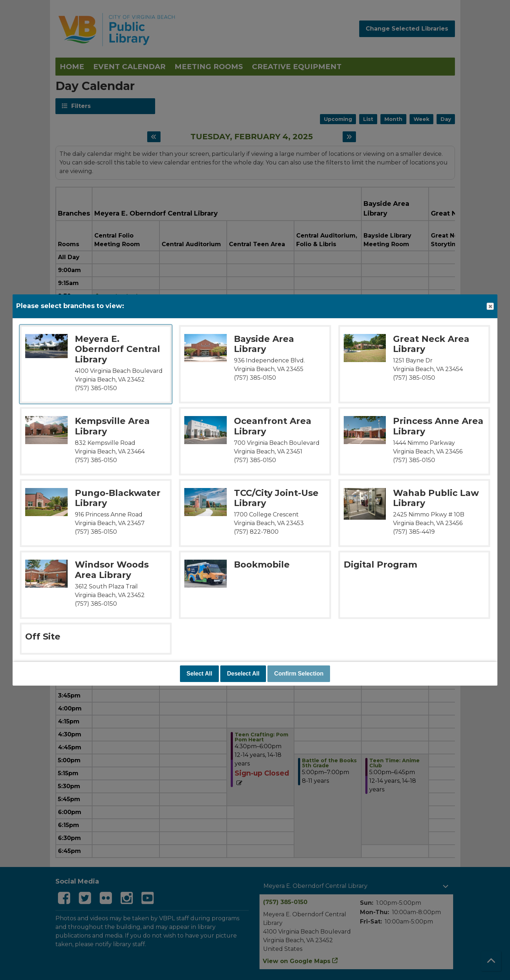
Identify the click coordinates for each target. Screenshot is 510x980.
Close (490, 306)
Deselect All (243, 674)
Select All (199, 674)
